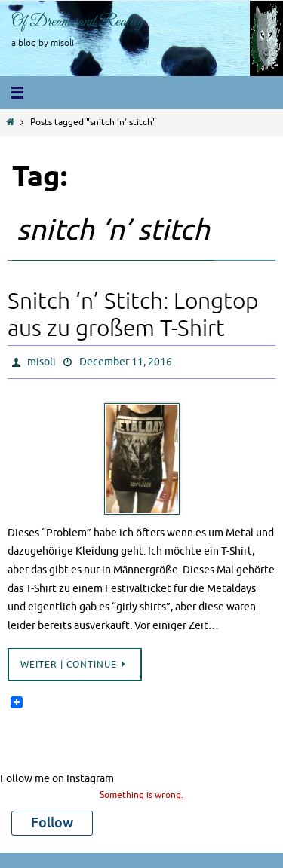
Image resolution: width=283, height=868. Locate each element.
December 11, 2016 (126, 362)
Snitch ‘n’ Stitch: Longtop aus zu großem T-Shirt (133, 315)
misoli (42, 362)
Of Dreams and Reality (78, 22)
